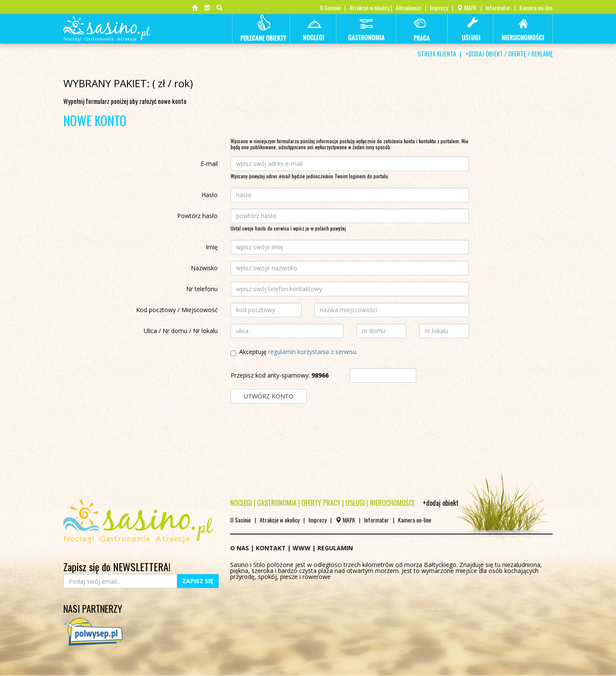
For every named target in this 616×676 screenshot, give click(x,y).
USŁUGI (355, 503)
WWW (302, 548)
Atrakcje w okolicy (369, 7)
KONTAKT (271, 548)
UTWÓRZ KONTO (269, 396)
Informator (498, 7)
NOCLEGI (241, 503)
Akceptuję (294, 353)
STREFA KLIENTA (437, 53)
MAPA (467, 7)
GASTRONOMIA (277, 503)
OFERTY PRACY (321, 503)
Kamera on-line (536, 7)
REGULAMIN (335, 548)
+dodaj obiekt (441, 503)
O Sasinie (330, 7)
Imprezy (439, 7)
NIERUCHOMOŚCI (392, 503)
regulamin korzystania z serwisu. (313, 352)
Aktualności (408, 7)
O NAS (240, 548)
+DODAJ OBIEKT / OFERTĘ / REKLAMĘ (509, 53)
